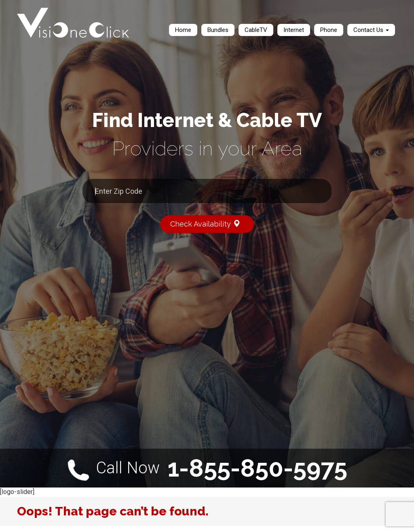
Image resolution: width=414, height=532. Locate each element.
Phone (329, 30)
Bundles (218, 30)
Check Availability (209, 224)
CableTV (256, 30)
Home (183, 30)
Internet (294, 30)
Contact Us (371, 30)
